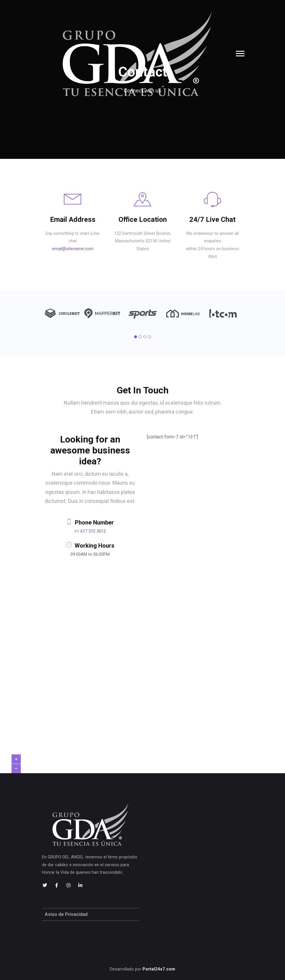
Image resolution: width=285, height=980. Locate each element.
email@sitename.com (73, 249)
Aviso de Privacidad (66, 914)
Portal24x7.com (159, 969)
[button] (136, 337)
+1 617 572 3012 (90, 531)
